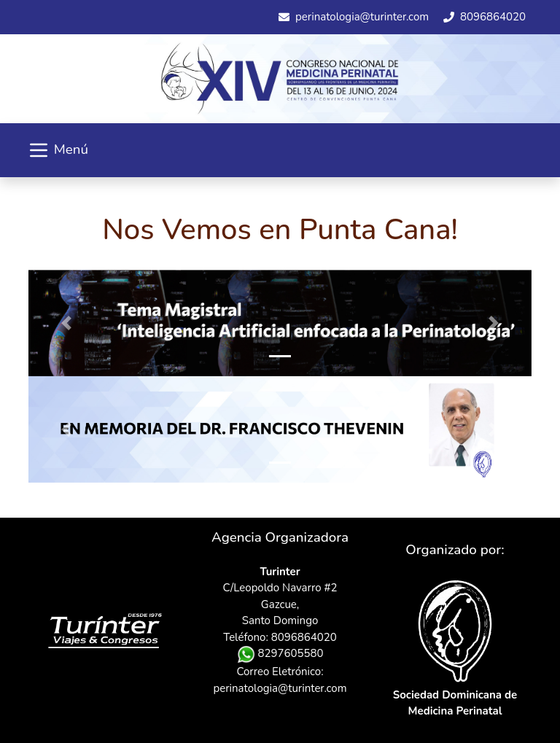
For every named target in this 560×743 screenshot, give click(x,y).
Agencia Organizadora (280, 537)
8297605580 (280, 653)
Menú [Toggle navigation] (58, 150)
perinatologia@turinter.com (280, 688)
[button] (66, 323)
